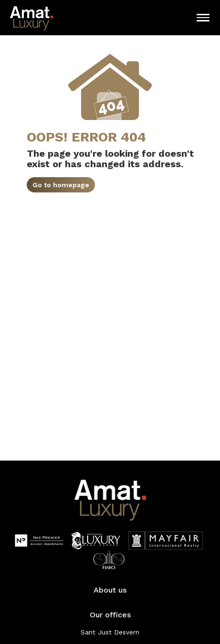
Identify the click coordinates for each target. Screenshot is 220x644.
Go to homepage (61, 185)
